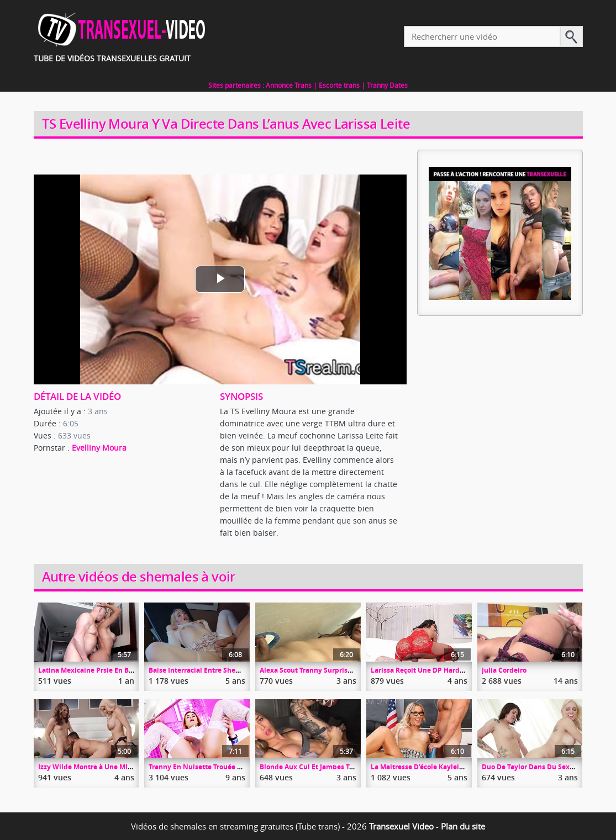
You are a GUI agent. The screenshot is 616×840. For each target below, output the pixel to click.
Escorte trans (339, 85)
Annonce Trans (289, 85)
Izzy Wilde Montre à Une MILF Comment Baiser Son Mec (129, 767)
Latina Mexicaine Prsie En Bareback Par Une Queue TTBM (132, 670)
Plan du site (463, 826)
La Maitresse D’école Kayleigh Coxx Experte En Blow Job (461, 767)
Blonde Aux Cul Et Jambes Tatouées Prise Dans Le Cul (347, 767)
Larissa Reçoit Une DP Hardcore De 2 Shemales (447, 670)
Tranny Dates (387, 85)
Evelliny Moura (99, 448)
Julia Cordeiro (504, 670)
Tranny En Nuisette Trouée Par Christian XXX (222, 767)
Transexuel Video (401, 826)
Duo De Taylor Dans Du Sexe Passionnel (546, 767)
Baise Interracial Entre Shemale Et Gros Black (222, 670)
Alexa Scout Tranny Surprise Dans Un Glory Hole (338, 670)
